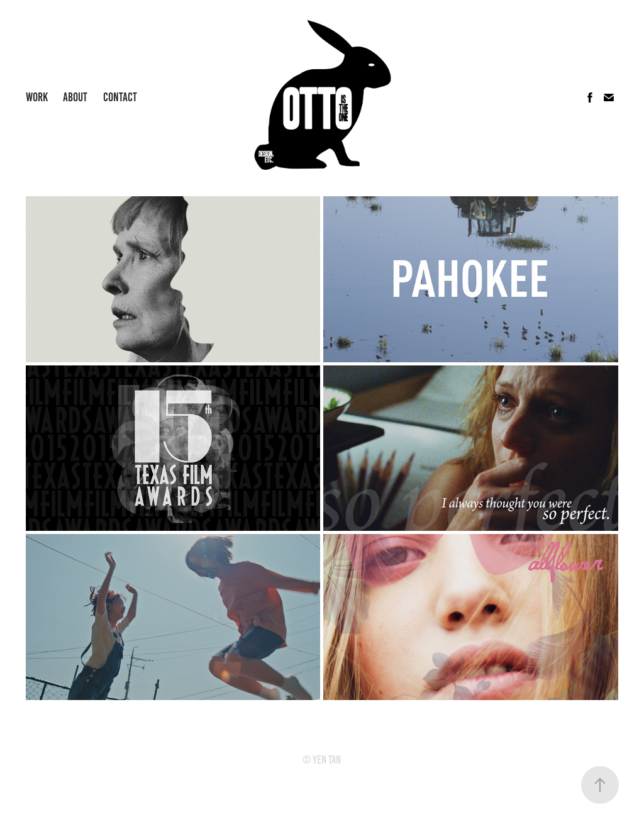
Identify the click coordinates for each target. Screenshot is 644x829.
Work (37, 97)
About (75, 97)
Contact (120, 97)
